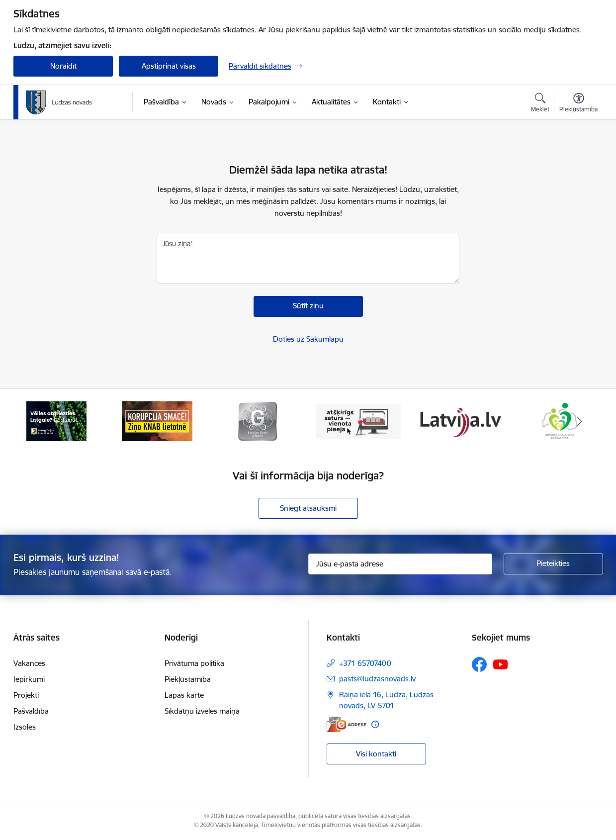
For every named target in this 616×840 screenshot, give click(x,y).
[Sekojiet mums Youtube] (501, 664)
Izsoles (25, 727)
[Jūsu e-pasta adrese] (400, 564)
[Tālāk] (580, 421)
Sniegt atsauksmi (308, 508)
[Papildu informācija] (375, 724)
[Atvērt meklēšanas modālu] (540, 104)
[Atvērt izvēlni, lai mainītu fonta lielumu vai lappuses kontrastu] (578, 104)
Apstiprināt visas (169, 66)
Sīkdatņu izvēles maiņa (202, 711)
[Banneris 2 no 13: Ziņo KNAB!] (157, 420)
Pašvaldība (31, 711)
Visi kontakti (376, 754)
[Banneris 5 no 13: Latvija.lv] (459, 420)
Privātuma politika (194, 663)
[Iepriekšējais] (36, 421)
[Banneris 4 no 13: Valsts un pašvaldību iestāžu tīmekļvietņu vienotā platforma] (359, 420)
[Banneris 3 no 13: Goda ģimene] (258, 420)
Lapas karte (184, 695)
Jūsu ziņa (176, 244)
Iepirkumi (29, 679)
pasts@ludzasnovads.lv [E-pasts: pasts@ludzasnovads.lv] (377, 679)
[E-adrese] (347, 724)
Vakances (29, 663)
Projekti (26, 695)
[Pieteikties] (553, 564)
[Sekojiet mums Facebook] (479, 664)
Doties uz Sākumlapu (308, 339)
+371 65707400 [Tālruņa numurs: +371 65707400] (365, 663)
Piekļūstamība (188, 679)
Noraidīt (63, 66)
